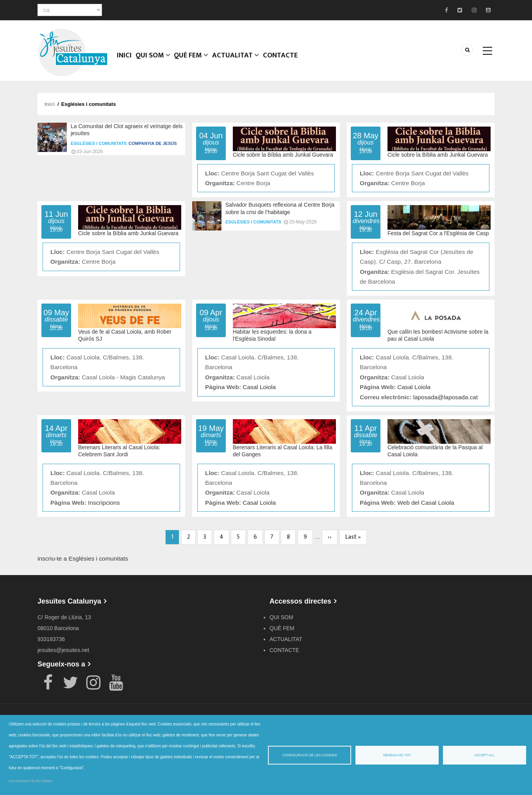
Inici (125, 61)
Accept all (485, 755)
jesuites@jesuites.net (63, 650)
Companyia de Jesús (153, 143)
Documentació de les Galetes (31, 781)
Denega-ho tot (397, 755)
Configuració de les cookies (310, 755)
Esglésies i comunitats (99, 143)
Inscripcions (104, 503)
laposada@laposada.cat (445, 397)
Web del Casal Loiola (426, 503)
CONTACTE (285, 61)
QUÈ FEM (195, 61)
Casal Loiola (259, 387)
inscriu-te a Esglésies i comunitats (83, 558)
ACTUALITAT (240, 61)
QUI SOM (155, 61)
